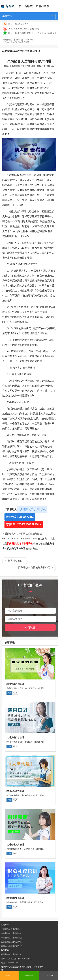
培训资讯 (30, 40)
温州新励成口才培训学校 (11, 942)
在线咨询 (29, 976)
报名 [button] (15, 693)
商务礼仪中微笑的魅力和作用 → (36, 567)
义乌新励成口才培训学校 (11, 929)
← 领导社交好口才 (15, 561)
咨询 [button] (9, 693)
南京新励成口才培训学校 (11, 946)
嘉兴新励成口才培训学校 (11, 933)
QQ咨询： (24, 524)
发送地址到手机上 (48, 33)
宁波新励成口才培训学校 (11, 938)
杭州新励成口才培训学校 (13, 40)
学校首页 (7, 16)
